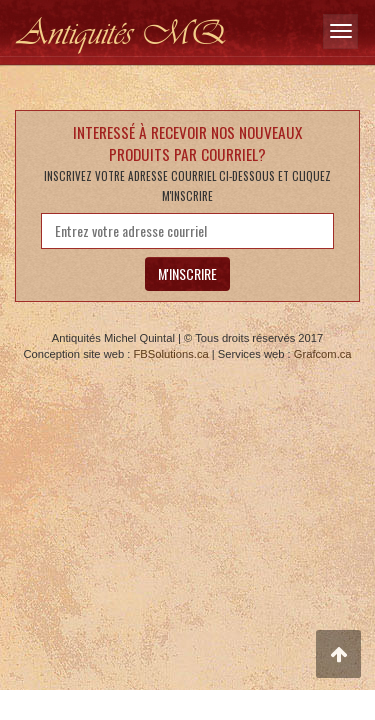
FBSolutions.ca (171, 354)
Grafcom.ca (323, 354)
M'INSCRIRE (187, 273)
